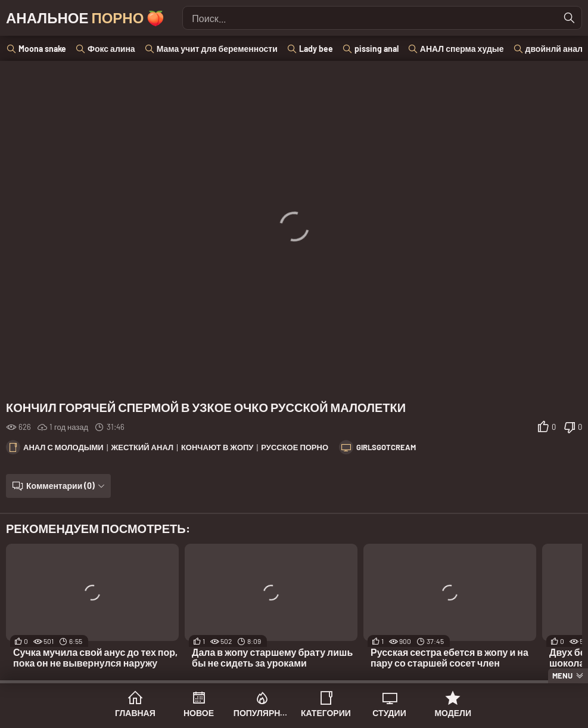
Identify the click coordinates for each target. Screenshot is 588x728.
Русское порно (295, 447)
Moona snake (42, 49)
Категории (326, 713)
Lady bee (316, 49)
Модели (453, 713)
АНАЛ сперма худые (462, 49)
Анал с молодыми (63, 447)
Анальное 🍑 (85, 18)
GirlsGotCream (386, 447)
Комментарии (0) (60, 486)
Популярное (262, 713)
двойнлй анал (554, 49)
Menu (562, 676)
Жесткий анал (143, 447)
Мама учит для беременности (217, 49)
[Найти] (570, 18)
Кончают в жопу (217, 447)
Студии (389, 713)
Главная (135, 713)
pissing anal (377, 49)
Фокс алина (111, 49)
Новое (199, 713)
